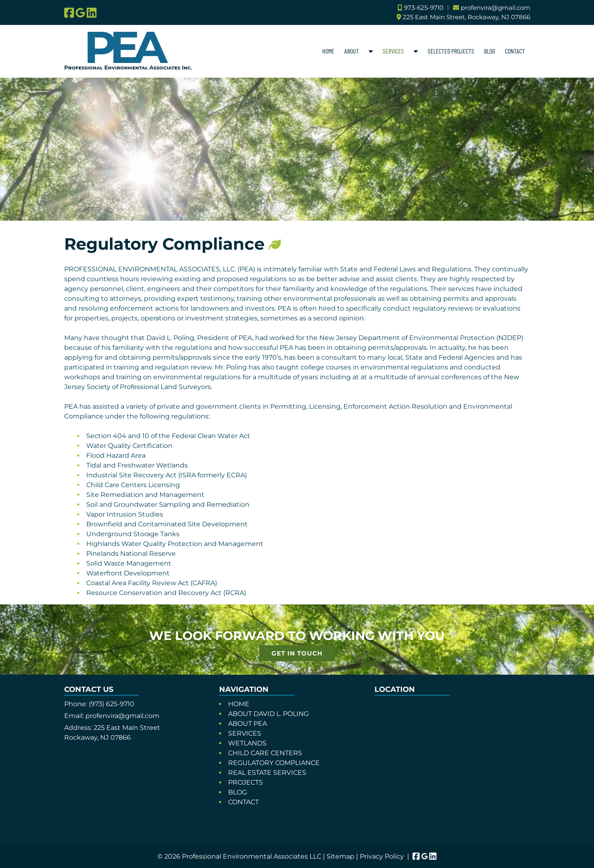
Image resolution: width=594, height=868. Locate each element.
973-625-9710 (424, 8)
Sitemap (341, 856)
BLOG (490, 51)
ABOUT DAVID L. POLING (268, 714)
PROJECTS (245, 782)
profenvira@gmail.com (495, 8)
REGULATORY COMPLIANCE (274, 763)
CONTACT (515, 51)
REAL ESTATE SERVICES (267, 773)
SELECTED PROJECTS (451, 51)
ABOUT (352, 51)
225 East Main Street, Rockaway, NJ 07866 (466, 17)
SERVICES (393, 51)
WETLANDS (247, 743)
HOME (328, 51)
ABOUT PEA (248, 724)
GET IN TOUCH (297, 653)
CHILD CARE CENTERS (265, 753)
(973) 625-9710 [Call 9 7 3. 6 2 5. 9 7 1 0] (112, 704)
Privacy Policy (382, 856)
